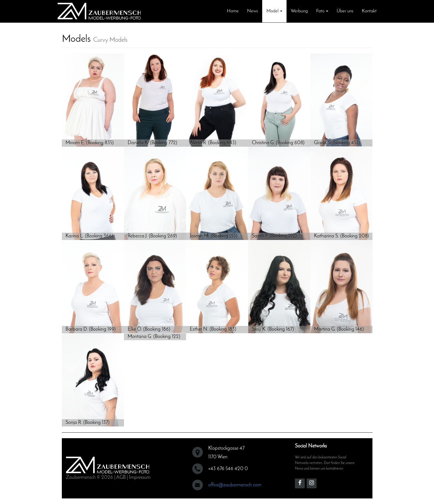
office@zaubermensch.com (235, 485)
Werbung (299, 11)
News (253, 11)
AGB (121, 478)
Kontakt (369, 11)
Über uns (345, 11)
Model (274, 11)
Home (233, 11)
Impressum (140, 478)
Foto (322, 11)
